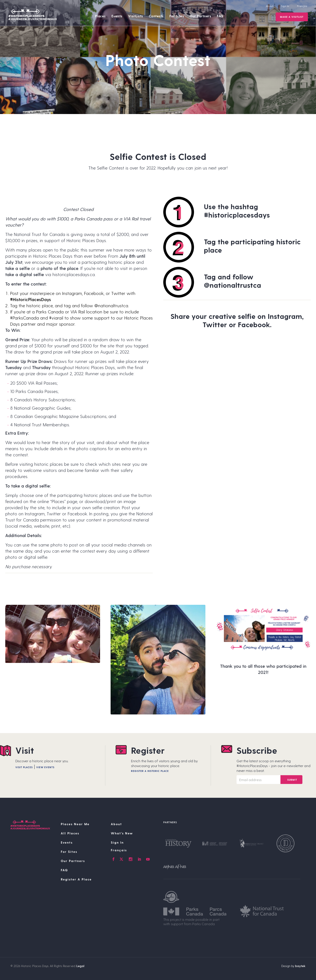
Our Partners (200, 16)
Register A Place (76, 879)
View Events (45, 767)
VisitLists (136, 16)
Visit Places (24, 767)
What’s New (122, 833)
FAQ (220, 16)
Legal (80, 966)
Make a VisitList (292, 17)
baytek (300, 966)
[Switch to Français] (134, 850)
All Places (70, 833)
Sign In (285, 6)
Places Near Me (75, 824)
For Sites (177, 16)
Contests (156, 16)
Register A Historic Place (150, 771)
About (269, 6)
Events (117, 16)
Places (100, 16)
